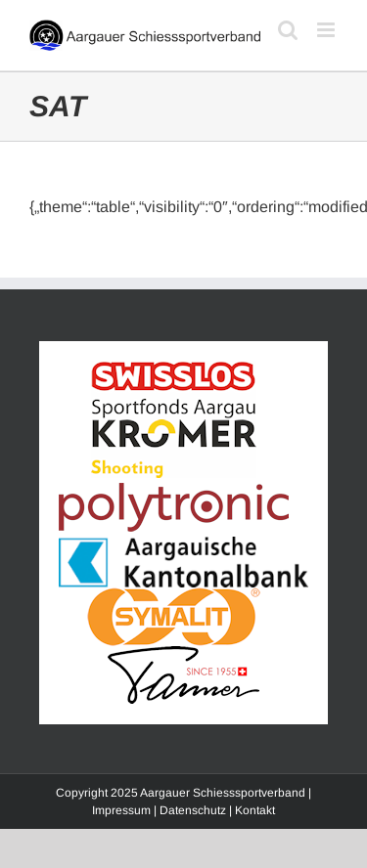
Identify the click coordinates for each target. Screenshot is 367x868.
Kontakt (255, 810)
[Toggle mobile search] (288, 30)
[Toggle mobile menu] (327, 30)
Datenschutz (193, 810)
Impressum (121, 810)
